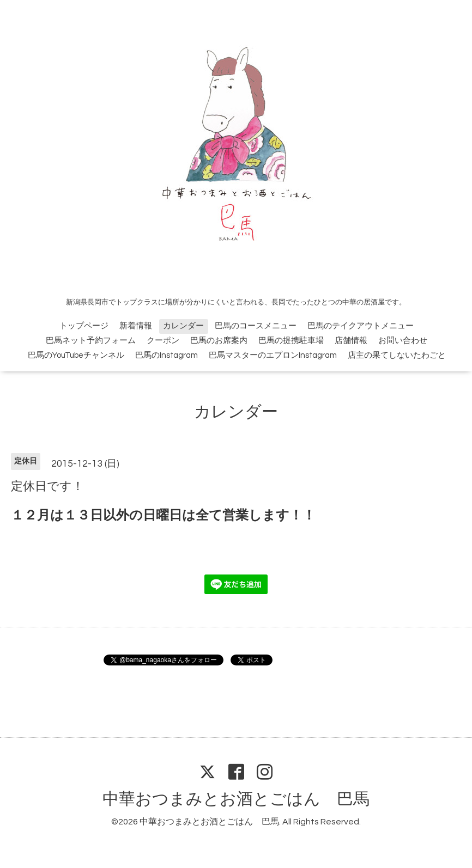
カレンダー (183, 326)
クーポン (163, 341)
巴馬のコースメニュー (256, 326)
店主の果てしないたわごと (397, 355)
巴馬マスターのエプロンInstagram (273, 355)
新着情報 (136, 326)
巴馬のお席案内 (219, 341)
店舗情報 (351, 341)
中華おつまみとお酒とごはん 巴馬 (236, 799)
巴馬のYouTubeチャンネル (76, 355)
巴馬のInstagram (167, 355)
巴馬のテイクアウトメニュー (361, 326)
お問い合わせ (403, 341)
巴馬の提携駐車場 (291, 341)
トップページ (84, 326)
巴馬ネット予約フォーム (91, 341)
